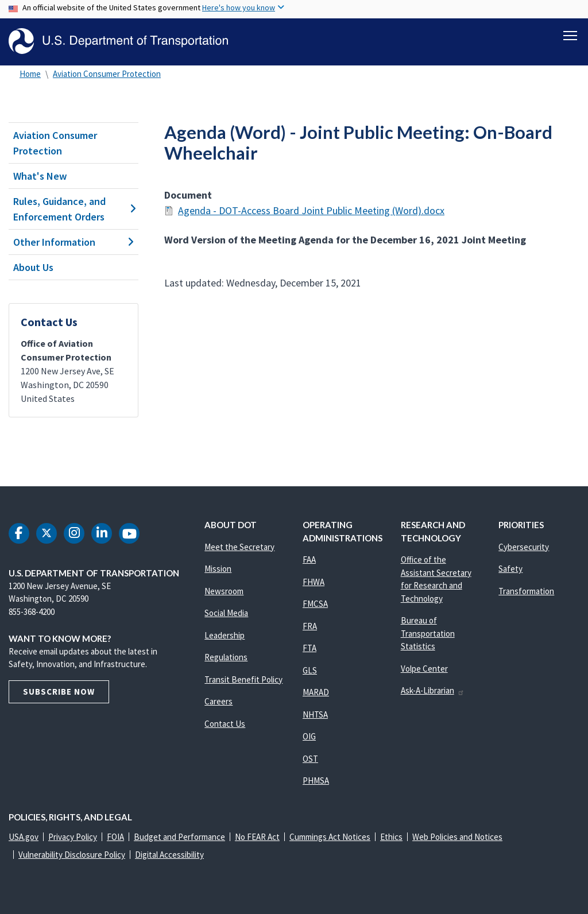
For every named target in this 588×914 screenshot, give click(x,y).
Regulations (226, 657)
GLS (310, 670)
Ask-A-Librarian (433, 690)
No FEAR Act (257, 837)
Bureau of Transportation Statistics (428, 633)
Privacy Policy (73, 837)
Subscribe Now (59, 692)
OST (310, 759)
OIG (309, 736)
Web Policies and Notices (457, 837)
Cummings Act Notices (330, 837)
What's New (40, 176)
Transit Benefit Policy (243, 679)
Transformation (526, 591)
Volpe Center (424, 669)
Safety (510, 569)
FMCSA (315, 604)
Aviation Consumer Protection (107, 74)
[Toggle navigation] (570, 35)
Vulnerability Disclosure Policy (72, 855)
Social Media (226, 613)
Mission (218, 569)
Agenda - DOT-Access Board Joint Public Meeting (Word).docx (311, 210)
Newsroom (224, 591)
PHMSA (316, 781)
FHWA (314, 582)
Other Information (73, 242)
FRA (310, 626)
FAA (309, 559)
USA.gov (24, 837)
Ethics (391, 837)
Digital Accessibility (169, 855)
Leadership (225, 635)
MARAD (316, 692)
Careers (218, 701)
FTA (310, 648)
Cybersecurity (524, 547)
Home (30, 74)
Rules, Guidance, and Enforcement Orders (73, 209)
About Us (33, 267)
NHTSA (315, 714)
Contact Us (225, 724)
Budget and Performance (179, 837)
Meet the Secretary (239, 547)
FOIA (115, 837)
